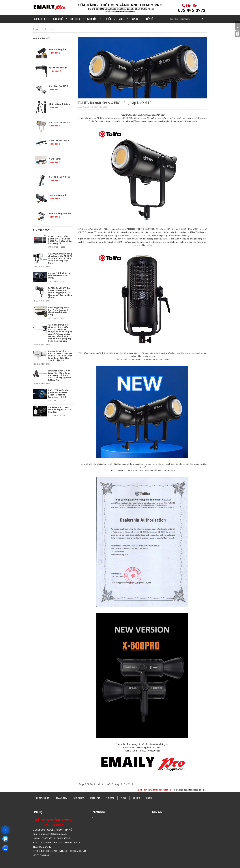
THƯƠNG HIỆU (43, 798)
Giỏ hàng (237, 29)
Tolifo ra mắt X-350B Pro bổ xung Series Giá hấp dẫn (60, 410)
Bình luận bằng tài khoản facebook (155, 790)
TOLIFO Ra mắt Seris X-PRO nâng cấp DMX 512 (109, 784)
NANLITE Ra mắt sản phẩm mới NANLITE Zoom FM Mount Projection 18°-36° (58, 394)
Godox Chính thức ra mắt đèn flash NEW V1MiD (59, 275)
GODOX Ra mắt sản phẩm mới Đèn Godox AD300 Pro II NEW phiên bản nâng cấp (60, 240)
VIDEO (124, 798)
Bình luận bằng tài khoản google (190, 790)
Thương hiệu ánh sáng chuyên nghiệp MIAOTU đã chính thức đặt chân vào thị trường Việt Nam (60, 258)
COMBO (136, 798)
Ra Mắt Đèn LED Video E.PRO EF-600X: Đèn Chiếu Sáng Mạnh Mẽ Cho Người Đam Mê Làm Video (60, 293)
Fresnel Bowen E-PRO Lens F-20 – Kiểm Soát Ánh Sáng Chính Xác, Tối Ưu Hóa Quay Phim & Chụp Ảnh (60, 375)
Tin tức (51, 29)
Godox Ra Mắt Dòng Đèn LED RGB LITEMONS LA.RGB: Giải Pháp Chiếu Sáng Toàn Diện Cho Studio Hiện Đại (60, 356)
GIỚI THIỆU (79, 798)
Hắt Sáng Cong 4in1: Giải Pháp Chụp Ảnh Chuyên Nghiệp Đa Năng (58, 311)
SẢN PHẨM (95, 798)
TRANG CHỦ (61, 798)
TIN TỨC (110, 798)
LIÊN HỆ (150, 798)
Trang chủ (39, 29)
